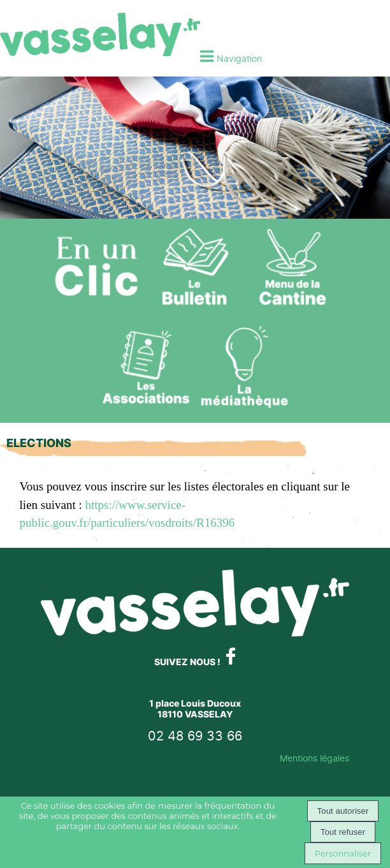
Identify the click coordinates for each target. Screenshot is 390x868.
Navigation (239, 58)
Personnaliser (343, 853)
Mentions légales (314, 758)
